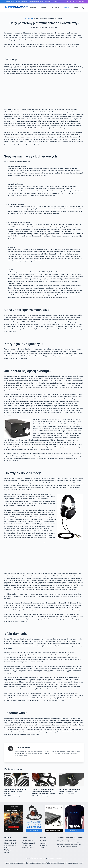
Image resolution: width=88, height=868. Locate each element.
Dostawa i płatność (28, 845)
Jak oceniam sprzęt (9, 2)
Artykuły (54, 28)
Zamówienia (43, 845)
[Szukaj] (83, 8)
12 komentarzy (44, 796)
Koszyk (42, 848)
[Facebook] (74, 2)
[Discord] (71, 2)
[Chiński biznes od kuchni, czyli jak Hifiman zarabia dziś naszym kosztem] (17, 780)
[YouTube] (80, 2)
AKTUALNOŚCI (76, 8)
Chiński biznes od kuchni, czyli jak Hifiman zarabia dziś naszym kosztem (16, 791)
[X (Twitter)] (77, 2)
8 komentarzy (16, 796)
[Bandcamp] (83, 2)
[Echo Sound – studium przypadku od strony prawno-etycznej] (71, 780)
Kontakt (55, 2)
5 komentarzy (71, 794)
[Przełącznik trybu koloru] (68, 2)
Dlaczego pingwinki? (22, 2)
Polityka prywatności (28, 843)
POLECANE (34, 8)
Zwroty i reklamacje (28, 848)
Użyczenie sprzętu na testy (36, 2)
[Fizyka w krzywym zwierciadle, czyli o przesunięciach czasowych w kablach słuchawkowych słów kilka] (44, 780)
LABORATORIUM (56, 8)
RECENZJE (44, 8)
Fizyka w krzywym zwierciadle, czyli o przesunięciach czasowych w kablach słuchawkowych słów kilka (44, 791)
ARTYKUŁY (66, 8)
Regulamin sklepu (28, 841)
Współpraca (48, 2)
